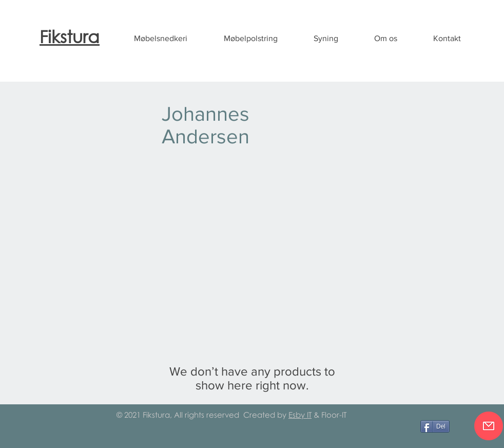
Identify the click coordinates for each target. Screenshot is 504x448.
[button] (160, 39)
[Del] (435, 426)
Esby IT (300, 415)
